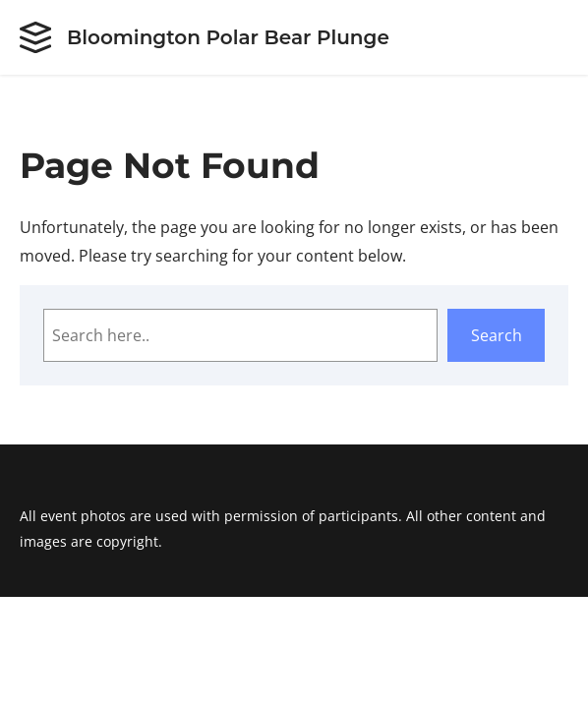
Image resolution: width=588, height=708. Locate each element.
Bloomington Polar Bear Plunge (228, 37)
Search (497, 335)
